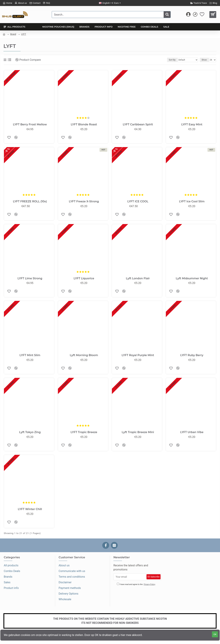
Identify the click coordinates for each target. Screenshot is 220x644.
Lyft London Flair (138, 278)
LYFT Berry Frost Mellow (30, 124)
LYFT (24, 34)
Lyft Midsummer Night (192, 278)
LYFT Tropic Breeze (84, 432)
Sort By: (172, 60)
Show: (204, 60)
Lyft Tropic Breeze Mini (138, 432)
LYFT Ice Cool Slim (192, 201)
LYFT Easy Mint (192, 124)
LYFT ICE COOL (138, 201)
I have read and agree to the (136, 584)
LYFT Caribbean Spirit (138, 124)
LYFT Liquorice (84, 278)
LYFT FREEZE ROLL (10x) (30, 201)
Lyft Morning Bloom (84, 355)
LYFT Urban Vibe (192, 432)
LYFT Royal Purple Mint (138, 355)
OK (215, 634)
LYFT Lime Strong (30, 278)
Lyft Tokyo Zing (30, 432)
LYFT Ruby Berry (192, 355)
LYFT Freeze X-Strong (84, 201)
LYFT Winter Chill (30, 509)
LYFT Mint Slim (30, 355)
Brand (13, 34)
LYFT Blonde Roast (84, 124)
